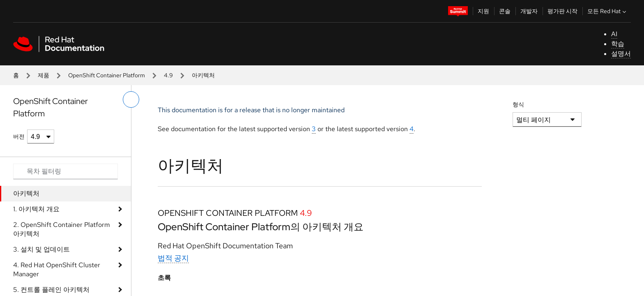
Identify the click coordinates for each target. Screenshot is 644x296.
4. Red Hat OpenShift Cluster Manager (57, 269)
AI (614, 34)
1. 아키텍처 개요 (36, 209)
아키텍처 (26, 193)
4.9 (168, 75)
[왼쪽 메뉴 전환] (131, 99)
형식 (518, 104)
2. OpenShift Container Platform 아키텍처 (62, 229)
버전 (19, 136)
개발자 (529, 11)
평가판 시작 (562, 11)
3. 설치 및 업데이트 (41, 249)
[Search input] (66, 171)
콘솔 (505, 11)
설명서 (621, 54)
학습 (618, 44)
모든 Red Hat (608, 11)
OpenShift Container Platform (107, 75)
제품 (44, 75)
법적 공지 (173, 258)
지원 (483, 11)
